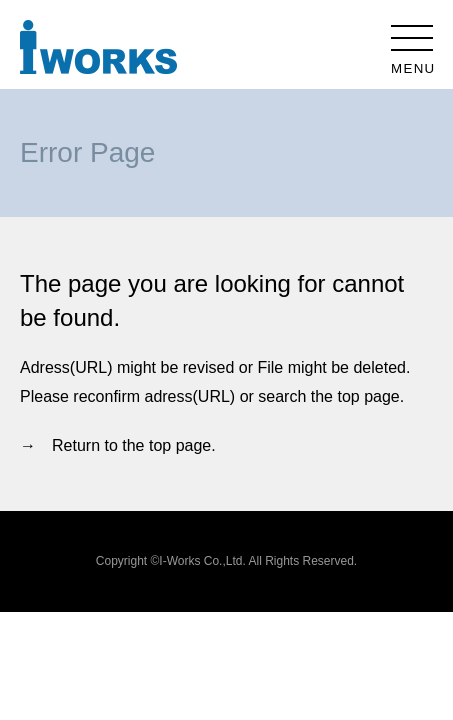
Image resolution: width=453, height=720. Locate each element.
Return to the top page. (134, 445)
